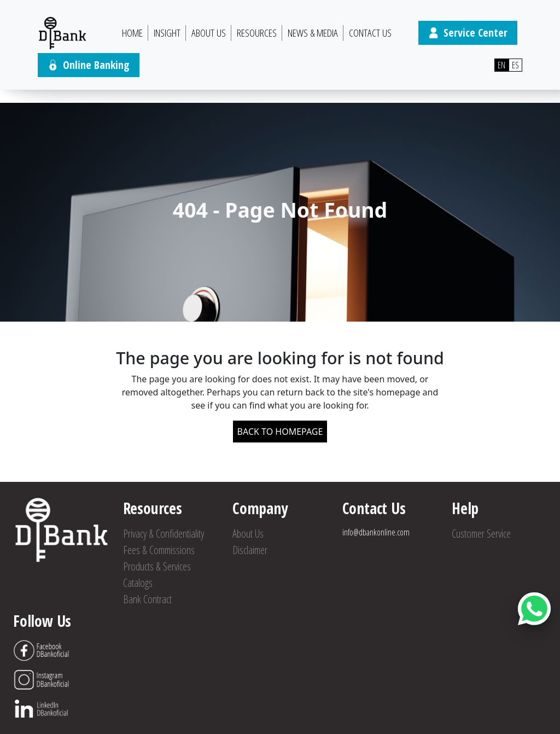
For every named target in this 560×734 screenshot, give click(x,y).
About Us (209, 33)
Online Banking (89, 65)
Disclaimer (250, 550)
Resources (257, 33)
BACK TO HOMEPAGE (280, 432)
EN (501, 65)
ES (515, 65)
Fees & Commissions (159, 550)
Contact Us (370, 33)
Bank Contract (147, 599)
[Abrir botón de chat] (534, 609)
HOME (132, 33)
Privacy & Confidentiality (164, 534)
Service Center (468, 33)
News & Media (313, 33)
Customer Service (481, 534)
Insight (167, 33)
